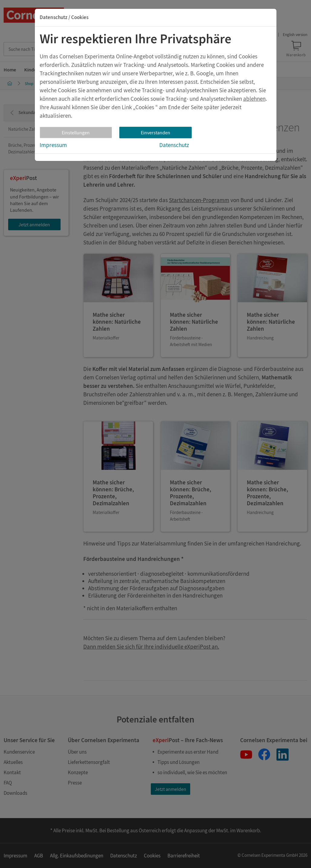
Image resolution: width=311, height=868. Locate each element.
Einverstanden (155, 133)
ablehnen (254, 99)
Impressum (53, 145)
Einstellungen (76, 133)
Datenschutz (174, 145)
